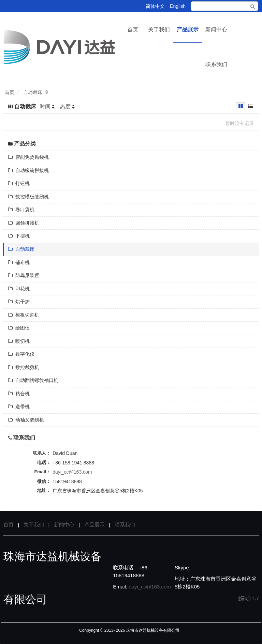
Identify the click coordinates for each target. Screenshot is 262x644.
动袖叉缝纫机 (26, 420)
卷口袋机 (21, 210)
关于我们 (159, 29)
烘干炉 (19, 302)
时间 (45, 106)
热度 (65, 106)
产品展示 (188, 29)
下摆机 (19, 236)
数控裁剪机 (24, 367)
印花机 (19, 289)
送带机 (19, 407)
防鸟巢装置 (24, 275)
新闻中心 (216, 29)
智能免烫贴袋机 (28, 157)
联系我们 (216, 64)
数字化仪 (21, 354)
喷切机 (19, 341)
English (178, 6)
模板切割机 (24, 315)
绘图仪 (19, 328)
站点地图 (21, 598)
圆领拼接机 (24, 223)
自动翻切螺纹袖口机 (33, 380)
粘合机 (19, 394)
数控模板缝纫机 (28, 197)
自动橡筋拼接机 (28, 170)
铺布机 (19, 262)
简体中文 (155, 6)
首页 (133, 29)
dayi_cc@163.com (72, 472)
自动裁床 (33, 92)
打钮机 (19, 183)
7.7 (249, 599)
